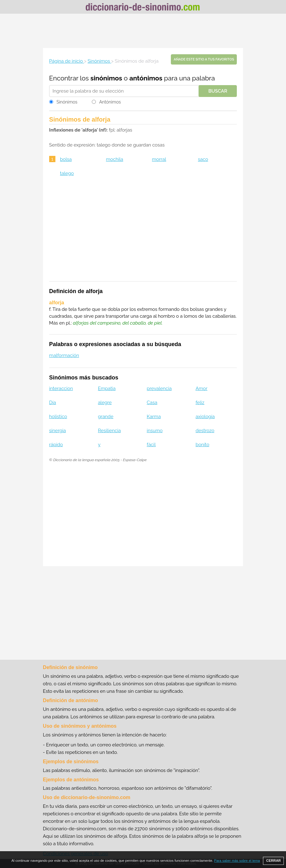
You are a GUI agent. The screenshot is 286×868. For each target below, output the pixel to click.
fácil (151, 445)
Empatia (107, 388)
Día (53, 403)
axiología (205, 417)
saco (203, 159)
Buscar (218, 91)
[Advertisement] (143, 31)
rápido (56, 445)
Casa (152, 403)
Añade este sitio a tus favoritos (204, 59)
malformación (64, 355)
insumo (155, 431)
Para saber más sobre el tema (237, 861)
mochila (115, 159)
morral (159, 159)
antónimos (146, 78)
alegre (105, 403)
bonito (202, 445)
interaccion (61, 388)
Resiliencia (109, 431)
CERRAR (273, 861)
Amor (201, 388)
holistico (58, 417)
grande (106, 417)
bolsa (66, 159)
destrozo (205, 431)
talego (67, 173)
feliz (200, 403)
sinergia (58, 431)
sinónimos (106, 78)
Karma (154, 417)
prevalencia (159, 388)
